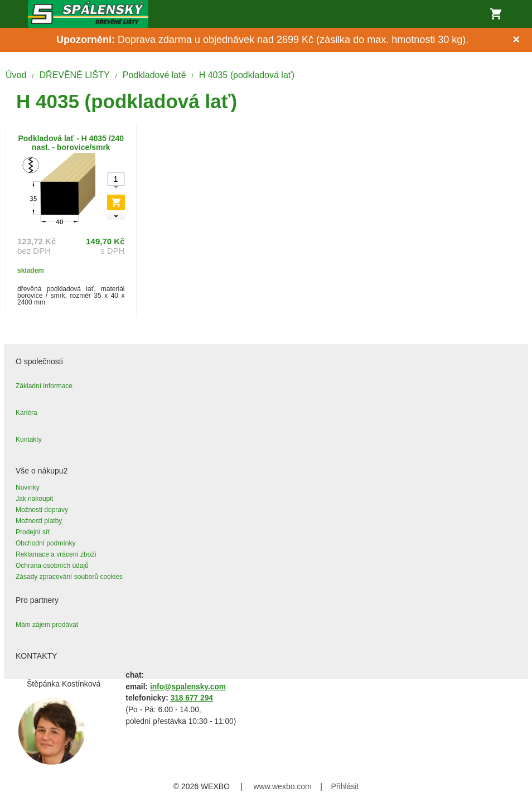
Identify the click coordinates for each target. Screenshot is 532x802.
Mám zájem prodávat (47, 625)
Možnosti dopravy (42, 510)
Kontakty (29, 439)
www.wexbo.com (283, 786)
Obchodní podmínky (45, 543)
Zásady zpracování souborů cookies (69, 577)
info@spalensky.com (188, 687)
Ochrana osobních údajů (52, 566)
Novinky (28, 487)
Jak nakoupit (34, 499)
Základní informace (44, 386)
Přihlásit (345, 786)
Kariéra (26, 413)
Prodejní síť (33, 532)
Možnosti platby (39, 521)
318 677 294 (192, 698)
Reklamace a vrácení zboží (56, 554)
